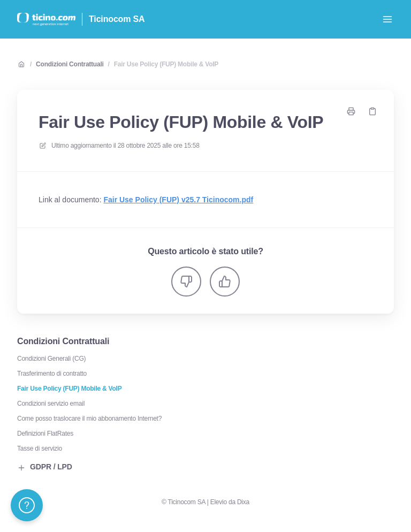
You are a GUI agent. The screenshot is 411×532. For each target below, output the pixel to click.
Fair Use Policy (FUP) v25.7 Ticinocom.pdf (178, 200)
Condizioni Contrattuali (70, 64)
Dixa (243, 502)
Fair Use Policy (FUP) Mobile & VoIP (166, 64)
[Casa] (46, 19)
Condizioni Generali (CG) (51, 359)
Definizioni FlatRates (45, 434)
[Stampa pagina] (351, 111)
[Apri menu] (387, 19)
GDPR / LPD (45, 467)
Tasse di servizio (40, 449)
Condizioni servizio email (51, 404)
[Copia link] (372, 111)
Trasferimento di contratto (52, 374)
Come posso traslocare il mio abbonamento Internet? (89, 419)
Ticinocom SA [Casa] (117, 19)
